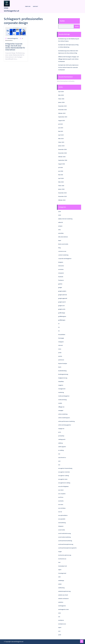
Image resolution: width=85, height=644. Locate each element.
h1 (59, 324)
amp (59, 230)
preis (60, 432)
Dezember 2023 (62, 193)
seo (59, 465)
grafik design (62, 313)
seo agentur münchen (64, 472)
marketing (61, 392)
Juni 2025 (61, 128)
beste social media (63, 244)
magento (61, 385)
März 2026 (61, 95)
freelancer (61, 280)
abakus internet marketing (65, 219)
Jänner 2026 (61, 102)
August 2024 (62, 164)
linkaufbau (61, 382)
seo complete (62, 494)
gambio (60, 284)
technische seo (62, 559)
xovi (59, 631)
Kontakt (35, 6)
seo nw (60, 512)
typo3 (60, 570)
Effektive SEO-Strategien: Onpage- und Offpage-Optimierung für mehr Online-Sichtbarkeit (68, 59)
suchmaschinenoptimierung (66, 544)
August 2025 (62, 121)
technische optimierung (65, 555)
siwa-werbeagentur (13, 38)
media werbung (62, 400)
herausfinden (62, 335)
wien (60, 613)
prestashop (61, 436)
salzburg (60, 443)
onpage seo (61, 429)
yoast (60, 635)
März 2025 (61, 139)
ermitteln (61, 269)
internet (61, 345)
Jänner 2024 (61, 189)
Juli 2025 (61, 124)
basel (60, 241)
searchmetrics (62, 458)
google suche (62, 309)
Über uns (28, 6)
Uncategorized (62, 573)
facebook (61, 277)
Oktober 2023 (62, 200)
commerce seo (62, 251)
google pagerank (63, 298)
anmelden (61, 233)
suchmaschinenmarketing (65, 541)
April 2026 (61, 92)
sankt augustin (62, 447)
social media (62, 530)
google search (62, 302)
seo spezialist (62, 519)
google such (61, 306)
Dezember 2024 (62, 149)
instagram (61, 342)
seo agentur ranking (64, 476)
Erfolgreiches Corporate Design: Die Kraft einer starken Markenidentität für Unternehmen (15, 47)
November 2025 (63, 110)
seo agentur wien (63, 479)
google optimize (63, 295)
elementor (61, 266)
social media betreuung (64, 533)
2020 (60, 215)
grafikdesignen (62, 316)
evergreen (61, 273)
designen (61, 262)
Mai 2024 (61, 175)
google (60, 287)
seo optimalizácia (63, 515)
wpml (60, 627)
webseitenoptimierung (64, 591)
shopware (61, 526)
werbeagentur (62, 606)
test (59, 562)
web (59, 577)
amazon (60, 226)
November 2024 (62, 153)
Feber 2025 (61, 142)
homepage (61, 338)
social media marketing (64, 537)
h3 (59, 331)
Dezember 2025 (62, 106)
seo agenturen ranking (64, 483)
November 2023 (62, 196)
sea (59, 454)
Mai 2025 (61, 131)
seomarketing (62, 523)
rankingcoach (62, 439)
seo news (61, 505)
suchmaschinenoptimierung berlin (67, 548)
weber (60, 584)
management (62, 389)
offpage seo (61, 407)
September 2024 (63, 160)
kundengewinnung (63, 374)
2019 (60, 212)
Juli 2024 (60, 168)
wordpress (61, 620)
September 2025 (63, 117)
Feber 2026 (61, 99)
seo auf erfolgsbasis (63, 486)
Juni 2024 (61, 171)
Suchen (62, 21)
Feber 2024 (61, 186)
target (60, 552)
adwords (61, 222)
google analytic (62, 291)
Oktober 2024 (62, 157)
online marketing (63, 414)
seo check (61, 490)
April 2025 (61, 135)
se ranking (61, 450)
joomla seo (61, 360)
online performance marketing (66, 421)
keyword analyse (63, 363)
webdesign (61, 581)
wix (59, 617)
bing (59, 248)
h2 (59, 327)
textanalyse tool (63, 566)
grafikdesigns (62, 320)
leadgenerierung (63, 378)
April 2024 (61, 178)
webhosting (61, 588)
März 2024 (61, 182)
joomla (60, 356)
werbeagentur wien (64, 609)
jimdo (60, 353)
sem (59, 461)
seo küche (61, 501)
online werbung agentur (65, 425)
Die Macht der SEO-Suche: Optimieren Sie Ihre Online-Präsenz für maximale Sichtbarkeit (68, 67)
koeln (60, 367)
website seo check (63, 595)
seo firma (61, 497)
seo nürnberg (62, 508)
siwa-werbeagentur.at (11, 9)
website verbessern (63, 599)
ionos (60, 349)
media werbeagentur (64, 396)
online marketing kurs (64, 418)
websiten (61, 602)
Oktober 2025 (62, 113)
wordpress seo (62, 624)
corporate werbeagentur (65, 259)
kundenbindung (62, 371)
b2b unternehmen (63, 237)
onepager (61, 410)
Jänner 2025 (61, 146)
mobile (60, 403)
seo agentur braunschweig (65, 468)
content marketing (63, 255)
